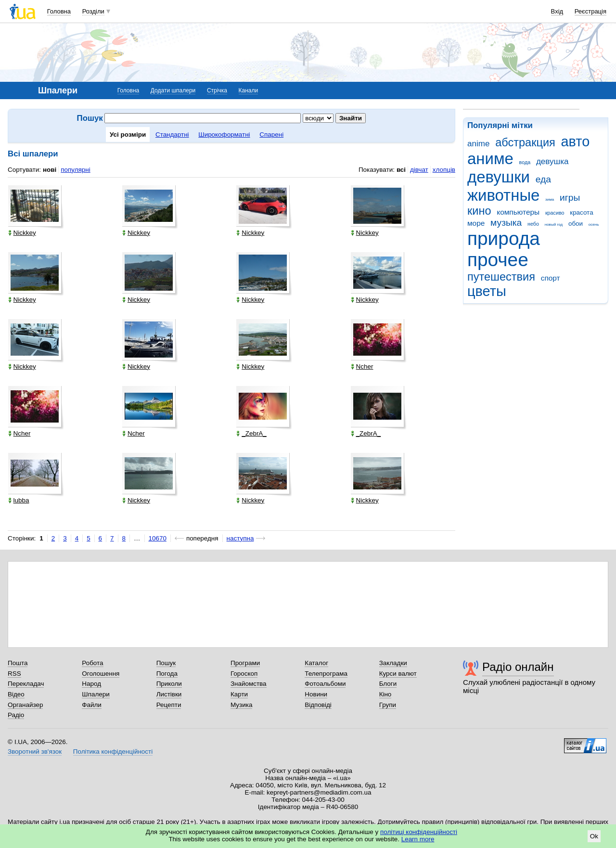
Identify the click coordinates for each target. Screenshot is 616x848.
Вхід (557, 11)
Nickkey (22, 233)
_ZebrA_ (251, 433)
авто (576, 141)
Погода (167, 674)
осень (594, 225)
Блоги (388, 684)
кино (479, 211)
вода (525, 162)
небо (533, 224)
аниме (490, 159)
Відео (16, 694)
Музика (241, 705)
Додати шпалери (173, 90)
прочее (498, 260)
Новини (316, 694)
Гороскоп (244, 674)
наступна (240, 538)
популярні (75, 170)
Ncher (362, 366)
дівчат (419, 170)
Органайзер (25, 705)
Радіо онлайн (518, 667)
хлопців (444, 170)
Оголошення (101, 674)
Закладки (393, 663)
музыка (506, 223)
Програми (245, 663)
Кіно (385, 694)
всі (401, 170)
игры (570, 198)
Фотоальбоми (325, 684)
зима (550, 199)
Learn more (418, 839)
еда (543, 179)
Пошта (18, 663)
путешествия (501, 277)
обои (576, 224)
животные (503, 195)
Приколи (169, 684)
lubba (19, 500)
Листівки (169, 694)
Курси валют (398, 674)
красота (581, 212)
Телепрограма (326, 674)
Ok (594, 836)
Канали (249, 90)
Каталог (316, 663)
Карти (239, 694)
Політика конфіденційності (113, 752)
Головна (59, 11)
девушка (552, 161)
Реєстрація (590, 11)
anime (478, 144)
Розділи (93, 11)
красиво (555, 213)
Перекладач (26, 684)
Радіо (16, 715)
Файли (92, 705)
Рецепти (169, 705)
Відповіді (318, 705)
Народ (91, 684)
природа (504, 238)
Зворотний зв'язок (35, 752)
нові (50, 170)
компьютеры (518, 212)
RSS (14, 674)
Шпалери (96, 694)
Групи (388, 705)
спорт (551, 278)
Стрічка (217, 90)
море (476, 223)
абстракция (525, 142)
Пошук (166, 663)
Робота (92, 663)
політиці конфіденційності (419, 832)
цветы (487, 291)
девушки (499, 177)
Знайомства (249, 684)
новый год (554, 225)
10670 (158, 538)
